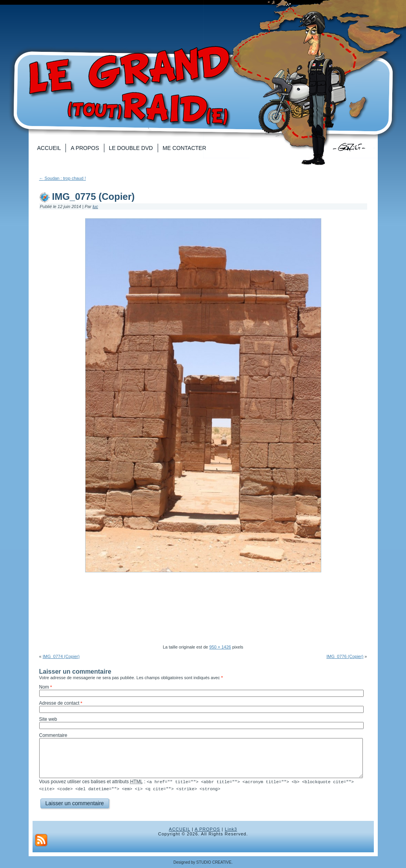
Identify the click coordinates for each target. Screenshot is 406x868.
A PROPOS (207, 829)
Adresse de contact (59, 703)
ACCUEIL (180, 829)
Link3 (231, 829)
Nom (44, 687)
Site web (48, 719)
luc (95, 206)
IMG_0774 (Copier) (61, 656)
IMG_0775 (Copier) (94, 196)
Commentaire (53, 735)
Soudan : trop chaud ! (63, 178)
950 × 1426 (220, 647)
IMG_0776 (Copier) (345, 656)
